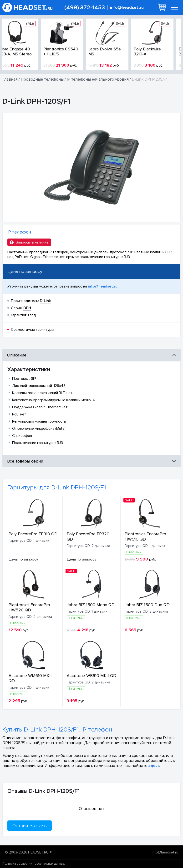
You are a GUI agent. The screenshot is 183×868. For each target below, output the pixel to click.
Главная (10, 79)
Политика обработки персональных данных (33, 864)
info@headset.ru (127, 7)
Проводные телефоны (42, 79)
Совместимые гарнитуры (33, 330)
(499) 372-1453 (85, 7)
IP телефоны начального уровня (98, 79)
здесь (154, 766)
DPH (27, 308)
